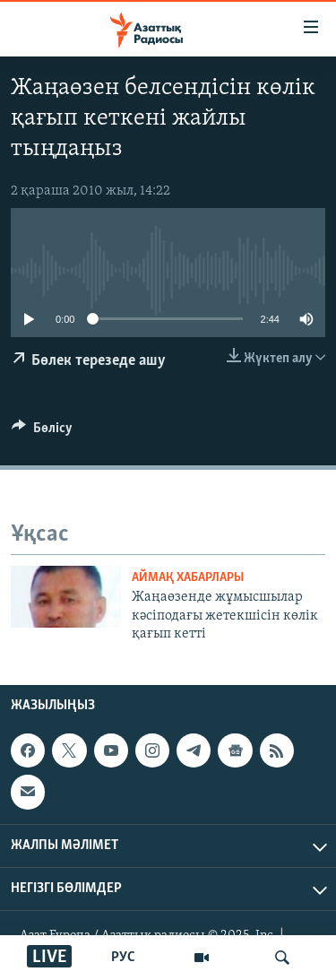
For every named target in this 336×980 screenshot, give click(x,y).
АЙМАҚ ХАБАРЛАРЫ (188, 578)
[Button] (42, 432)
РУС (123, 958)
